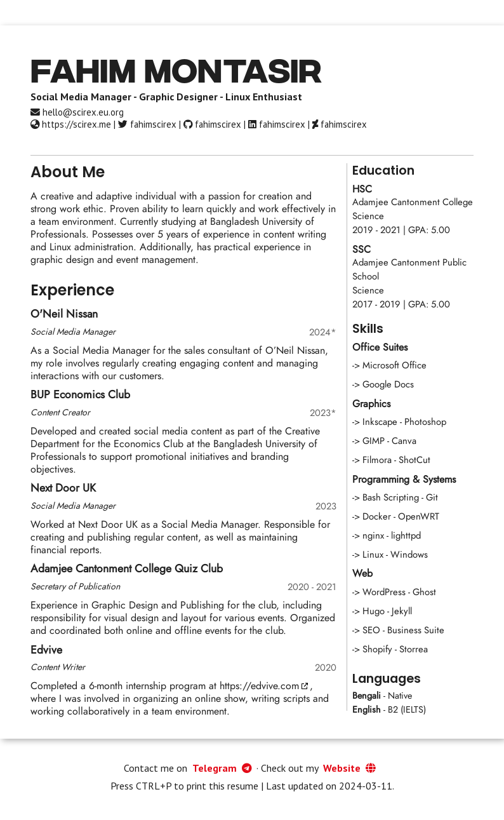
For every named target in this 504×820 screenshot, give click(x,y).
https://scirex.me (71, 124)
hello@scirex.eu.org (77, 112)
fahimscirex (147, 124)
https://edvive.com (259, 686)
